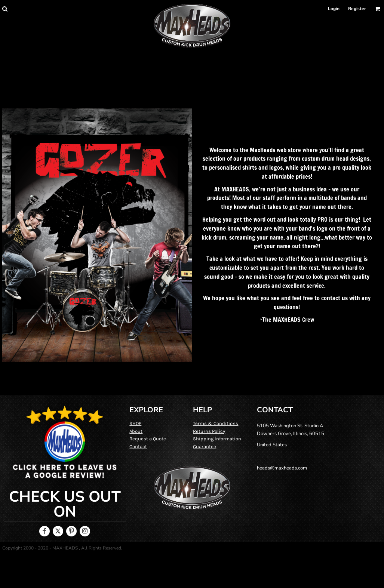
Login (334, 9)
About (136, 431)
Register (357, 9)
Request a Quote (148, 439)
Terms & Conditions (216, 423)
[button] (5, 9)
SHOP (135, 423)
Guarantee (205, 447)
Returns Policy (209, 431)
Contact (138, 447)
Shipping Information (217, 439)
